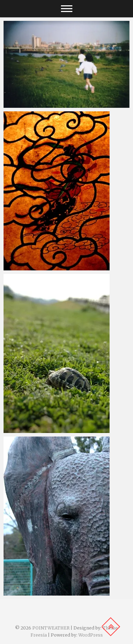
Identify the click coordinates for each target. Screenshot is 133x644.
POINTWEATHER (51, 628)
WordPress (91, 635)
